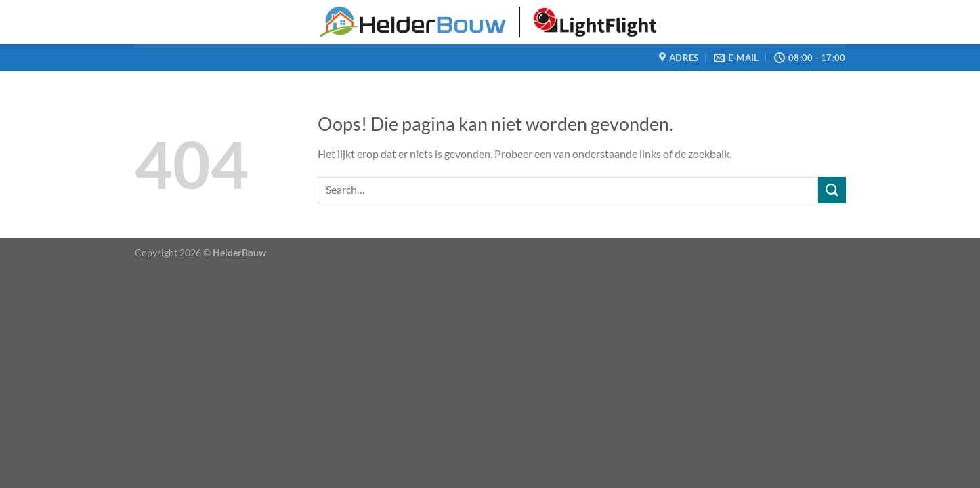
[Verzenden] (832, 190)
